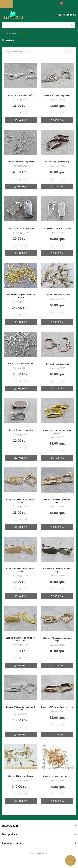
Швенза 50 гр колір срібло (21, 364)
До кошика (21, 120)
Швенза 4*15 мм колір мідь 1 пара (57, 707)
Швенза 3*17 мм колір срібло (21, 95)
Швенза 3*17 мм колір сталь (57, 95)
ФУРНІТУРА (11, 33)
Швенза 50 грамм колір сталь (21, 162)
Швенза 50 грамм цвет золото (57, 776)
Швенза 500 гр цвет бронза (21, 776)
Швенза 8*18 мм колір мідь (21, 430)
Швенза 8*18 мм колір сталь (21, 228)
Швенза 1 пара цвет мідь (57, 364)
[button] (33, 4)
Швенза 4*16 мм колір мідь (57, 162)
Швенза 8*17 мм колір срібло (57, 228)
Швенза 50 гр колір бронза (57, 295)
